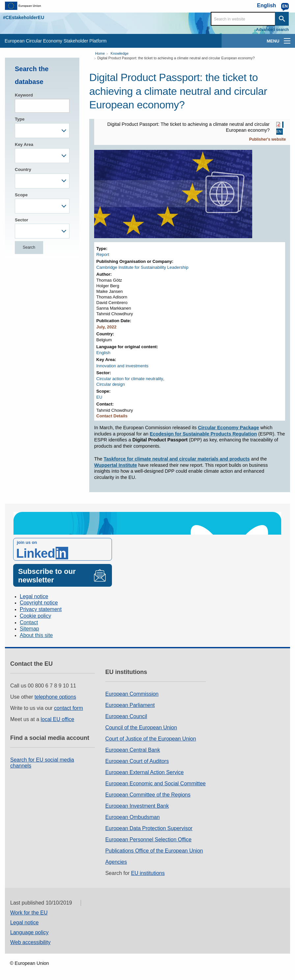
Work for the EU (29, 913)
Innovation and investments (122, 366)
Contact (29, 622)
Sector (21, 220)
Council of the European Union (141, 728)
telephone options (55, 697)
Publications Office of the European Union (154, 851)
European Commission (132, 694)
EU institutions (148, 873)
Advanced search (272, 30)
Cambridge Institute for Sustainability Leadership (143, 267)
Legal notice (34, 596)
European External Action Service (145, 772)
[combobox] (42, 131)
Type (20, 119)
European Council (126, 716)
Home (100, 53)
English (104, 353)
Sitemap (29, 629)
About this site (36, 635)
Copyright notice (39, 603)
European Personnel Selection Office (148, 840)
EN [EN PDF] (279, 132)
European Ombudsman (133, 817)
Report (103, 254)
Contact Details (112, 416)
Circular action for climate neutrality (130, 379)
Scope (21, 195)
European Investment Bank (137, 806)
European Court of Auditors (137, 761)
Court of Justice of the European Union (151, 739)
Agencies (116, 862)
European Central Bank (133, 750)
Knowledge (120, 53)
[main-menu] (287, 41)
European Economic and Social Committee (156, 784)
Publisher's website (268, 139)
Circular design (111, 384)
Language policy (29, 932)
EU (99, 397)
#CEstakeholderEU (24, 17)
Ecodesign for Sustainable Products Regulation (203, 434)
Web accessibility (30, 942)
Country (23, 169)
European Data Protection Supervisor (149, 828)
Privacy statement (41, 609)
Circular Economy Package (228, 428)
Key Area (24, 144)
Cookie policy (35, 616)
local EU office (58, 719)
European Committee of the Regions (148, 795)
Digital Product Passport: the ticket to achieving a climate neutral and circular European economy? (176, 58)
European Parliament (130, 705)
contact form (68, 708)
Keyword (24, 95)
